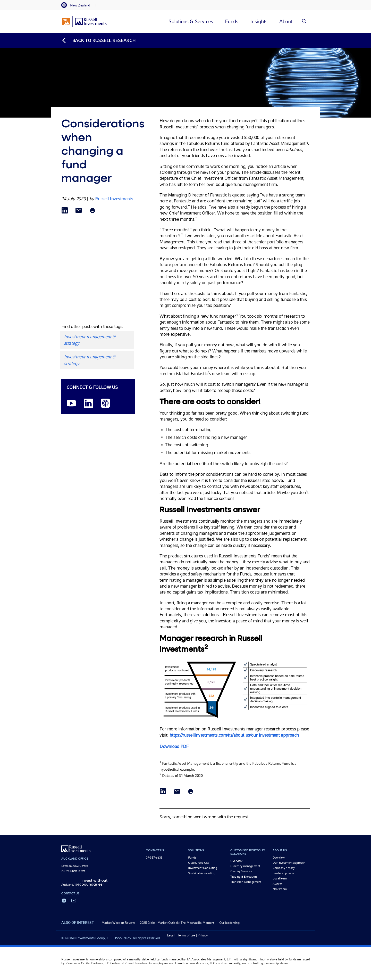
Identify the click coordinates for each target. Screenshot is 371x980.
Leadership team (283, 873)
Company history (284, 868)
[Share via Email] (79, 211)
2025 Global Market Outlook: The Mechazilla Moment (177, 923)
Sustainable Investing (202, 873)
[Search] (304, 21)
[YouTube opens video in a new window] (71, 404)
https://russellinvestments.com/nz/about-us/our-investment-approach (234, 735)
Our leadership (229, 923)
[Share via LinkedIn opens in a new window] (65, 211)
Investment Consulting (203, 868)
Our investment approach (289, 863)
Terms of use (186, 935)
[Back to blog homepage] (98, 40)
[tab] (78, 5)
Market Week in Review (118, 923)
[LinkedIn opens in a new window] (88, 404)
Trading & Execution (243, 877)
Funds (192, 858)
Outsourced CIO (199, 863)
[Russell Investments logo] (84, 21)
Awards (277, 884)
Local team (280, 878)
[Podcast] (105, 404)
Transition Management (246, 882)
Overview (236, 861)
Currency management (245, 866)
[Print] (92, 211)
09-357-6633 (154, 858)
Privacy (203, 935)
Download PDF (174, 746)
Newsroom (280, 889)
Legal (171, 935)
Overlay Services (241, 871)
